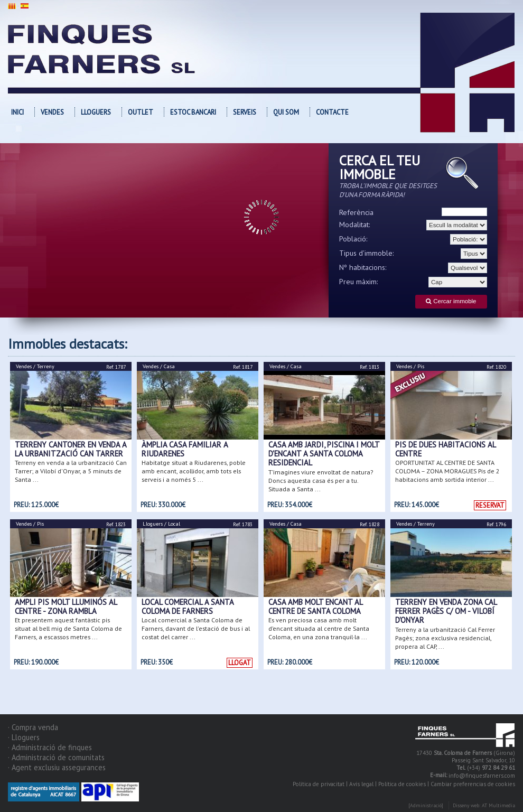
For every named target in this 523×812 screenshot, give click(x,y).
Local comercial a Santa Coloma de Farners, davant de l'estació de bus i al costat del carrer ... (196, 628)
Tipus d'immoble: (367, 253)
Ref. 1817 (243, 367)
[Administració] (426, 806)
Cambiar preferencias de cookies (473, 784)
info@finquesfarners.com (482, 776)
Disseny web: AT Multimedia (484, 806)
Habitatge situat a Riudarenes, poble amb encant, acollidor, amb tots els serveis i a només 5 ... (194, 471)
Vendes (52, 112)
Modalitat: (355, 225)
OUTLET (141, 112)
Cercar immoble (451, 301)
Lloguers (96, 112)
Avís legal (361, 784)
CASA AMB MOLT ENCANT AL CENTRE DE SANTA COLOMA (315, 606)
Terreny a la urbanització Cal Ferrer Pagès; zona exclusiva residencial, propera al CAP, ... (445, 638)
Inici (17, 112)
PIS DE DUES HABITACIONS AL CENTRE (445, 449)
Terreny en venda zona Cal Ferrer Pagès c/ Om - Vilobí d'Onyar (446, 611)
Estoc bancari (193, 112)
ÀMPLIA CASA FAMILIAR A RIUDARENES (185, 449)
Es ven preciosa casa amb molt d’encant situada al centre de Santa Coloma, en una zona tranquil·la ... (319, 628)
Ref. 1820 (496, 367)
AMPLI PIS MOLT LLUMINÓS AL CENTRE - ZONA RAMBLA (66, 606)
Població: (353, 239)
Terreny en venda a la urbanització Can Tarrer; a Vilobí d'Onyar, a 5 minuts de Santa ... (71, 471)
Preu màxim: (359, 282)
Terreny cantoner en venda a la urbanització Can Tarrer (71, 449)
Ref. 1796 (496, 524)
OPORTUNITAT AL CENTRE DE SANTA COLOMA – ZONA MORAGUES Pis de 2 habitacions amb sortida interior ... (447, 471)
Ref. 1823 (116, 524)
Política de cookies (402, 784)
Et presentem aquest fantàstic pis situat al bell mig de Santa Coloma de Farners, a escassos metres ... (68, 628)
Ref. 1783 (243, 524)
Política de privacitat (319, 784)
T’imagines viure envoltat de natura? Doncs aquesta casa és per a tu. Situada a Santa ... (321, 480)
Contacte (332, 112)
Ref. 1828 (370, 524)
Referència (356, 212)
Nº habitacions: (363, 267)
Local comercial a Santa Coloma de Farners (188, 606)
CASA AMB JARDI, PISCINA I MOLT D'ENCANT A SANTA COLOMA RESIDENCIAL (324, 454)
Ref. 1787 (116, 367)
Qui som (286, 112)
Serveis (245, 112)
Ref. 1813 (370, 367)
